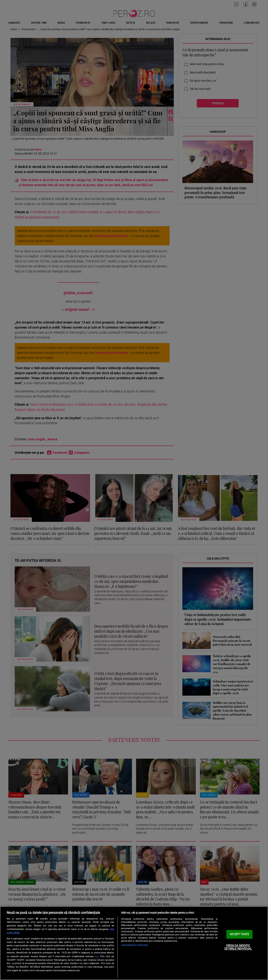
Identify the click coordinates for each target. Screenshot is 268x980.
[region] (134, 943)
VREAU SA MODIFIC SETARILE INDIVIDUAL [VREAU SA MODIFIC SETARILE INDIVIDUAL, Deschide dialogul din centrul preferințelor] (238, 947)
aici (97, 956)
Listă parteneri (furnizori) (134, 945)
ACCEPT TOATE (239, 934)
